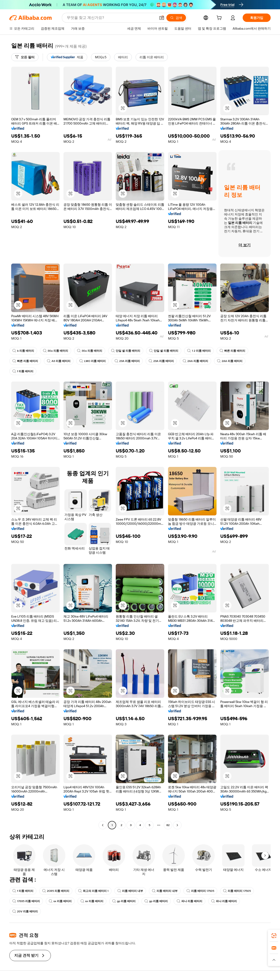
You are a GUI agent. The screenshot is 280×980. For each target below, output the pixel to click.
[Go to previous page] (103, 825)
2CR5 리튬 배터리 (56, 891)
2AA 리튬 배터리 (195, 361)
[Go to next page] (177, 825)
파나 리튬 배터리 (189, 901)
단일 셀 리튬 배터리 (126, 351)
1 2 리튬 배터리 (199, 351)
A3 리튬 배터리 (59, 361)
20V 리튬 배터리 (25, 911)
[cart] (220, 18)
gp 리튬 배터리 (124, 901)
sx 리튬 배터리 (60, 901)
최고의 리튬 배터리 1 (93, 891)
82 (168, 825)
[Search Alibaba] (111, 18)
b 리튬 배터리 (23, 351)
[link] (274, 936)
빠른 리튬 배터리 (232, 351)
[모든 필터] (25, 57)
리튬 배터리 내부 (130, 891)
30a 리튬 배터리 (56, 351)
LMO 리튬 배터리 (93, 361)
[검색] (176, 18)
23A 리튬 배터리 (127, 361)
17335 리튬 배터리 (26, 901)
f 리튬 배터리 (23, 371)
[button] (162, 18)
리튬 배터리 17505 (200, 891)
